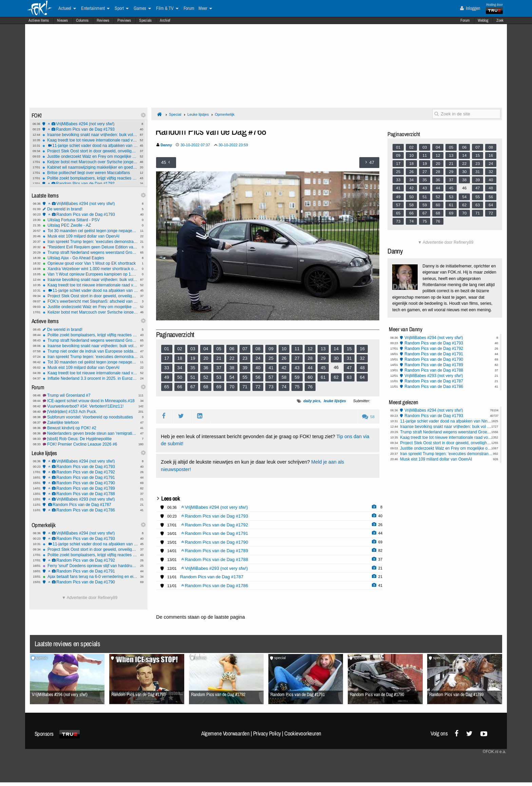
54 (232, 377)
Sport (122, 8)
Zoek (500, 20)
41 (271, 368)
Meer (205, 8)
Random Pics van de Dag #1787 (90, 505)
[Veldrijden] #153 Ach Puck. (90, 412)
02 (180, 349)
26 (284, 358)
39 (245, 368)
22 (232, 358)
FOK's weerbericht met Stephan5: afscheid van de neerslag (90, 301)
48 (362, 368)
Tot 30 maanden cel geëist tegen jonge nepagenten (90, 231)
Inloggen (470, 8)
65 (167, 387)
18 (180, 358)
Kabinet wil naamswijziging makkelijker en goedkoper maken (90, 167)
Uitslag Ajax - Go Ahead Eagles (90, 258)
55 (245, 377)
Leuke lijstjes (198, 114)
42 (284, 368)
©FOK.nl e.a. (494, 752)
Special (175, 114)
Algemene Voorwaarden (225, 733)
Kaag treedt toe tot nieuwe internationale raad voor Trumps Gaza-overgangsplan (90, 140)
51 (193, 377)
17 (167, 358)
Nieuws (62, 20)
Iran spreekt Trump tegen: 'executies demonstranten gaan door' (90, 242)
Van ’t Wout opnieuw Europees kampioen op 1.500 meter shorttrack (90, 274)
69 (219, 387)
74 (284, 387)
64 (362, 377)
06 (232, 349)
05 (219, 349)
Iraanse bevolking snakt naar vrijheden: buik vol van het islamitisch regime (90, 135)
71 (245, 387)
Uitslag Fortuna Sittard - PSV (90, 220)
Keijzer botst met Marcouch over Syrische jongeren (90, 162)
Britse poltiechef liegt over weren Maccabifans (90, 173)
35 (193, 368)
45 (323, 368)
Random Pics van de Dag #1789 (90, 488)
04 (206, 349)
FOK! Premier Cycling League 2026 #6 (90, 444)
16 (362, 349)
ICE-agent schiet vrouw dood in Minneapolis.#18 (90, 401)
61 (323, 377)
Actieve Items (39, 20)
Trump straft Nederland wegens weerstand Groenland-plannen (90, 252)
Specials (145, 20)
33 (167, 368)
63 (349, 377)
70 (232, 387)
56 (258, 377)
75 (297, 387)
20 (206, 358)
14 (336, 349)
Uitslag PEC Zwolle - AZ (90, 225)
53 (219, 377)
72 (258, 387)
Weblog (483, 20)
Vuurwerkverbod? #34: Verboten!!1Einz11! (90, 406)
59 (297, 377)
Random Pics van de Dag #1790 (90, 483)
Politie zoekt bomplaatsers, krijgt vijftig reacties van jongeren (90, 178)
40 (258, 368)
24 (258, 358)
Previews (124, 20)
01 (167, 349)
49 (167, 377)
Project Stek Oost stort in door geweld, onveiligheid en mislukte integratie (90, 151)
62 (336, 377)
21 (219, 358)
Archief (165, 20)
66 (180, 387)
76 (310, 387)
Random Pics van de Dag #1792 (90, 184)
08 (258, 349)
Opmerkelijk (225, 114)
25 (271, 358)
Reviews (103, 20)
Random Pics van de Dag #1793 (90, 129)
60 (310, 377)
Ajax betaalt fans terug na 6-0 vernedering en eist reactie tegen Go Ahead (90, 577)
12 (310, 349)
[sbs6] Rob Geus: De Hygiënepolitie (90, 439)
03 (193, 349)
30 (336, 358)
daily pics (312, 401)
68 (206, 387)
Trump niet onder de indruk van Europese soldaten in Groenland (90, 351)
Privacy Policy (267, 733)
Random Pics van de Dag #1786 (90, 510)
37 (219, 368)
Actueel (67, 8)
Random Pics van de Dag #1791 (90, 478)
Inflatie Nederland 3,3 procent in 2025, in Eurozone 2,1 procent (90, 378)
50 (180, 377)
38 (232, 368)
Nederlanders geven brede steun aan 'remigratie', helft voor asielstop (90, 433)
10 (284, 349)
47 (349, 368)
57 (271, 377)
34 (180, 368)
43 (297, 368)
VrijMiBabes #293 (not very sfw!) (90, 499)
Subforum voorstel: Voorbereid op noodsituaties (90, 417)
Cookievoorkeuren (303, 733)
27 (297, 358)
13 (323, 349)
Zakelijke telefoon (90, 423)
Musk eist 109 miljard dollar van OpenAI (90, 236)
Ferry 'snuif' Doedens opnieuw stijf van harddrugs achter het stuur (90, 566)
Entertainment (95, 8)
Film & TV (167, 8)
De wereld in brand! (90, 209)
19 (193, 358)
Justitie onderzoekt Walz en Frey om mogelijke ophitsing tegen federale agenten (90, 156)
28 (310, 358)
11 (297, 349)
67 (193, 387)
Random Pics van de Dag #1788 (90, 494)
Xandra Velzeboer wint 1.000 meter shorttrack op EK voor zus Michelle (90, 269)
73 (271, 387)
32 (362, 358)
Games (142, 8)
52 (206, 377)
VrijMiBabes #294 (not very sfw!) (90, 124)
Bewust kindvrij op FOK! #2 (90, 428)
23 (245, 358)
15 (349, 349)
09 (271, 349)
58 (284, 377)
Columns (82, 20)
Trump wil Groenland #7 (90, 395)
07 (245, 349)
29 (323, 358)
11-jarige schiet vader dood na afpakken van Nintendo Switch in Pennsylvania (90, 146)
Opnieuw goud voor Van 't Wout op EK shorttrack (90, 263)
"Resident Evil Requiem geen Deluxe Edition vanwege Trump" (90, 247)
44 (310, 368)
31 (349, 358)
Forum (465, 20)
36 (206, 368)
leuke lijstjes (335, 401)
